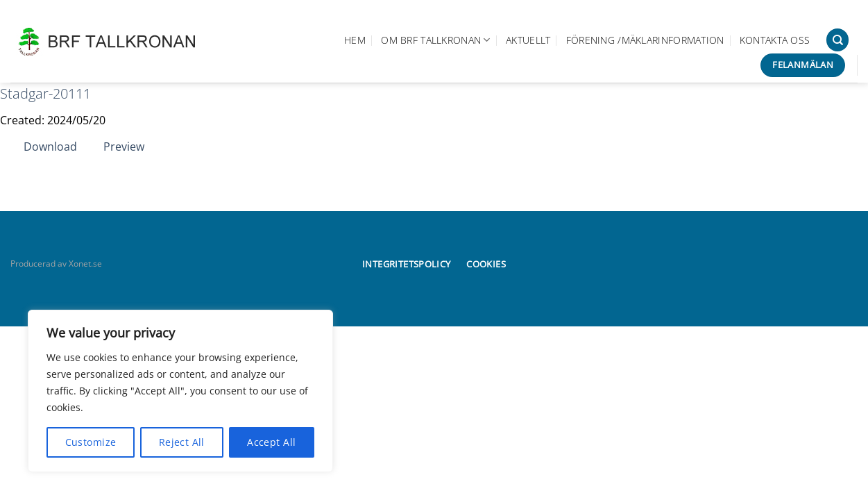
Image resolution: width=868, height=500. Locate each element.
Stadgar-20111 (45, 93)
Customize (91, 442)
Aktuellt (528, 40)
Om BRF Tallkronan (435, 40)
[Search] (837, 40)
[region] (180, 391)
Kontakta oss (775, 40)
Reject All (182, 442)
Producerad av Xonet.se (56, 264)
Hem (355, 40)
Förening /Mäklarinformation (645, 40)
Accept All (271, 442)
